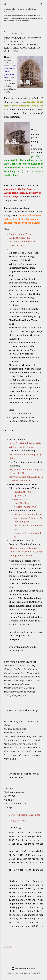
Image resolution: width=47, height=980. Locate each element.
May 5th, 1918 (21, 499)
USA (11, 947)
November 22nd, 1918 (25, 507)
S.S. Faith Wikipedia (19, 238)
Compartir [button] (8, 32)
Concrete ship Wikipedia (22, 234)
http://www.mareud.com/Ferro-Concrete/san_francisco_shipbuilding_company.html (26, 552)
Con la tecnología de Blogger (24, 968)
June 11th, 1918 (21, 503)
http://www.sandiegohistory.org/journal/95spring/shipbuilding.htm (28, 518)
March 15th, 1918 (22, 492)
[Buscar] (42, 4)
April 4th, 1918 (21, 496)
